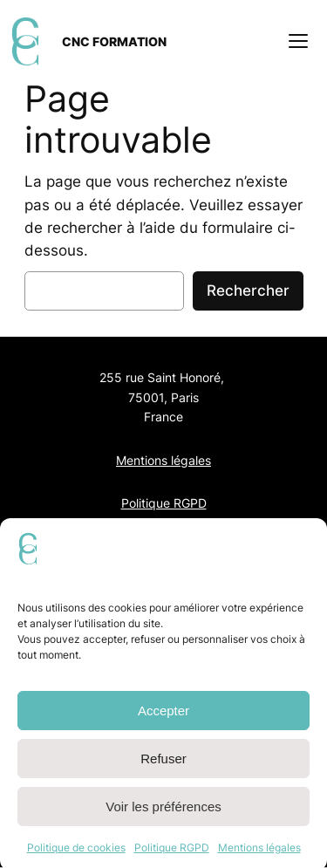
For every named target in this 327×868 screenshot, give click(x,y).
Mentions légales (259, 855)
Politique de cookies (76, 855)
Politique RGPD (172, 855)
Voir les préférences (163, 814)
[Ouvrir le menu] (298, 41)
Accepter (163, 718)
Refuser (163, 766)
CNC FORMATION (114, 41)
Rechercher (248, 290)
